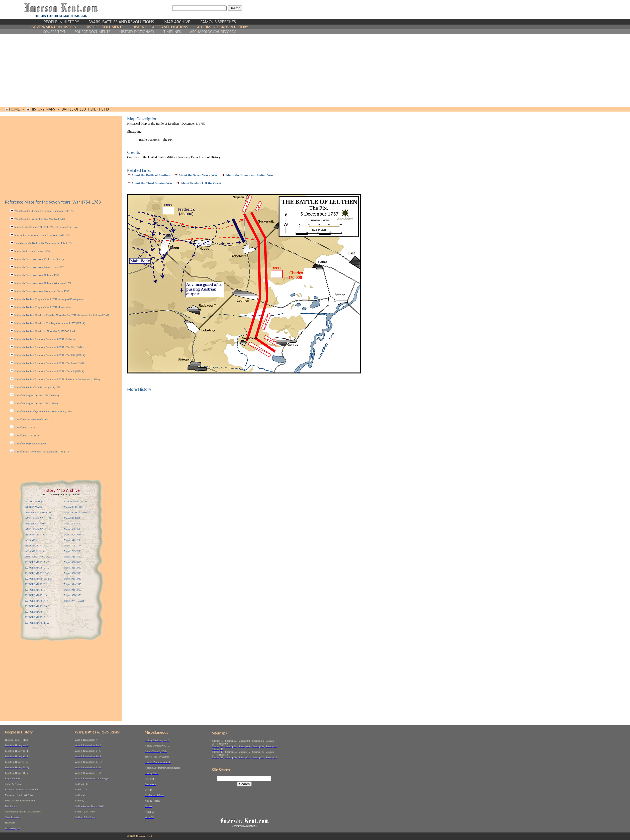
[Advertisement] (140, 70)
